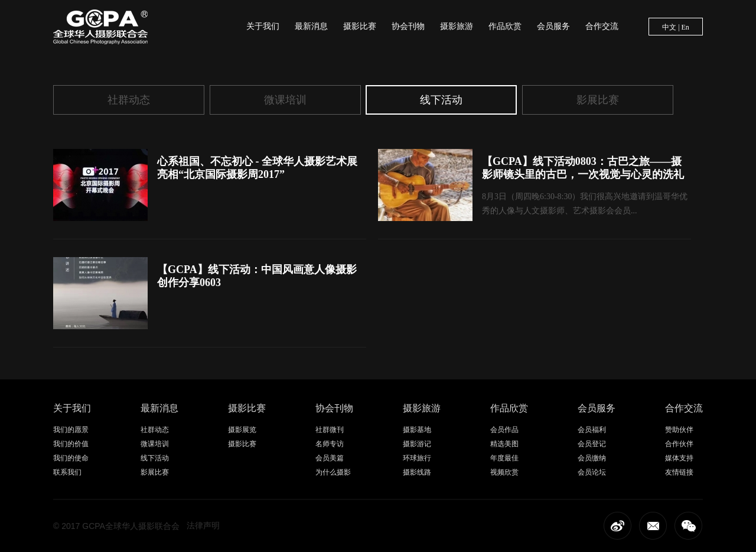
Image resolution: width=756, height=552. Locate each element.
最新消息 (311, 26)
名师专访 (330, 444)
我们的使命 (71, 458)
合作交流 (602, 26)
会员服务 (553, 26)
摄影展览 (242, 430)
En (685, 27)
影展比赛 (598, 100)
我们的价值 (71, 444)
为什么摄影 (333, 472)
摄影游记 (417, 444)
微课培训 (285, 100)
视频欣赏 (504, 472)
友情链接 (679, 472)
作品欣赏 (505, 26)
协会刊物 (408, 26)
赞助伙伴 (679, 430)
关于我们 (263, 26)
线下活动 (441, 100)
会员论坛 (592, 472)
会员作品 (504, 430)
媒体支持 (679, 458)
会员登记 (592, 444)
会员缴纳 (592, 458)
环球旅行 (417, 458)
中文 (669, 27)
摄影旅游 (457, 26)
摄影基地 (417, 430)
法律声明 (203, 526)
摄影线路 (417, 472)
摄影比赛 (360, 26)
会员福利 (592, 430)
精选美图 (504, 444)
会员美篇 (330, 458)
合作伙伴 (679, 444)
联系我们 (67, 472)
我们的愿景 (71, 430)
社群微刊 (330, 430)
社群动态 (129, 100)
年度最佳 (504, 458)
